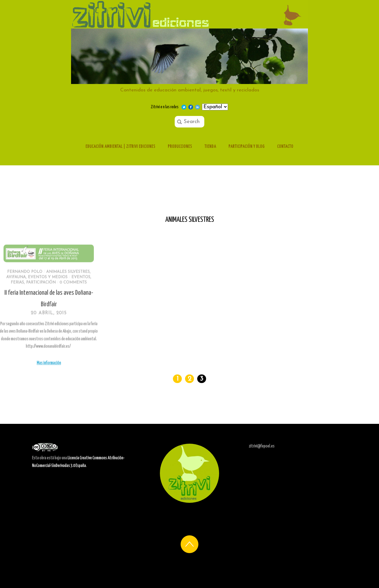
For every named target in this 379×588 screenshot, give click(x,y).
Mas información (23, 376)
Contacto (285, 147)
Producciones (180, 147)
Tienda (210, 147)
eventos (56, 290)
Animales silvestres (42, 285)
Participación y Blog (247, 147)
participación (16, 295)
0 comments (48, 295)
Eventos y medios (23, 290)
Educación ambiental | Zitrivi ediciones (121, 147)
